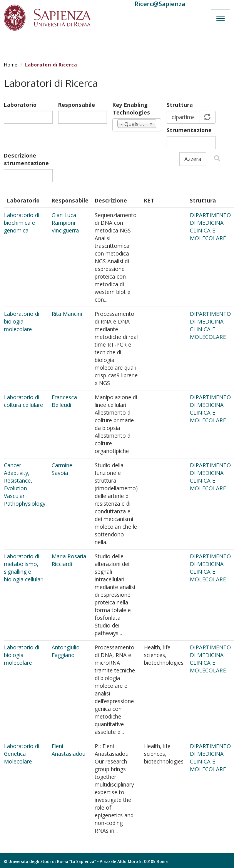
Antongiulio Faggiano (66, 651)
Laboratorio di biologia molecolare (22, 321)
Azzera (193, 159)
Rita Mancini (67, 314)
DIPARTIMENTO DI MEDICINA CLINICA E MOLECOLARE (210, 227)
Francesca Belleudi (64, 401)
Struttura (180, 105)
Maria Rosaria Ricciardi (69, 560)
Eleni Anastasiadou (69, 750)
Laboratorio (20, 105)
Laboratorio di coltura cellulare (23, 401)
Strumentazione (189, 130)
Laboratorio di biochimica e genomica (22, 223)
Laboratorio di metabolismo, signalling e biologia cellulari (24, 568)
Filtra (217, 158)
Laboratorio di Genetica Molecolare (22, 754)
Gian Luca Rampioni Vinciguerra (65, 223)
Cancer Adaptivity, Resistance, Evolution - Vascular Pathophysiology (25, 484)
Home (11, 65)
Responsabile (77, 105)
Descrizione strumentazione (26, 159)
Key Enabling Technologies (131, 109)
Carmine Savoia (62, 469)
